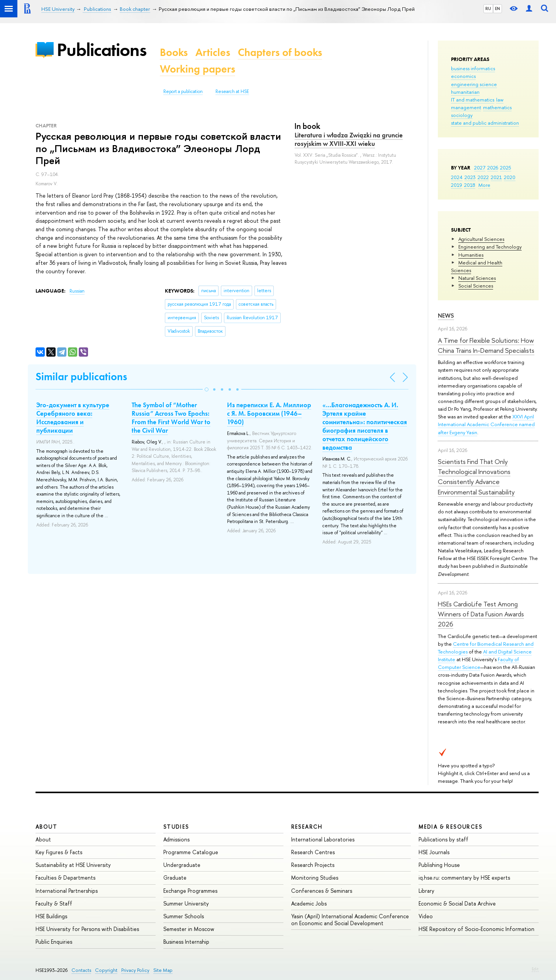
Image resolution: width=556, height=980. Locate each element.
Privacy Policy (135, 970)
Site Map (163, 970)
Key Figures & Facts (59, 852)
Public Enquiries (54, 942)
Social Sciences (476, 286)
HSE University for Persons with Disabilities (87, 929)
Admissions (176, 839)
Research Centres (313, 852)
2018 (470, 185)
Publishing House (439, 865)
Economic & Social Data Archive (457, 903)
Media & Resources (450, 827)
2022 (483, 177)
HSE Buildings (51, 916)
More (484, 185)
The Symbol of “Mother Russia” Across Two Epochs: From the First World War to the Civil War (171, 418)
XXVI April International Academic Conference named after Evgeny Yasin (486, 424)
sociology (462, 115)
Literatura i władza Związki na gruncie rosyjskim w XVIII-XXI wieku (349, 139)
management (466, 107)
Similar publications (81, 377)
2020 (510, 177)
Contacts (81, 970)
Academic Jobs (309, 903)
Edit (535, 969)
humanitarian (465, 92)
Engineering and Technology (490, 247)
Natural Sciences (477, 278)
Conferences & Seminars (322, 891)
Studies (176, 827)
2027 (480, 168)
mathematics (497, 107)
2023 (470, 177)
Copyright (106, 970)
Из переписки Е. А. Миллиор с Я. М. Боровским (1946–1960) (269, 413)
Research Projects (313, 865)
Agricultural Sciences (481, 239)
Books (174, 52)
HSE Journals (434, 852)
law (500, 100)
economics (463, 76)
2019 (457, 185)
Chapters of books (280, 52)
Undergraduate (182, 865)
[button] (207, 389)
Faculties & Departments (65, 878)
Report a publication (183, 91)
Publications (102, 50)
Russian (77, 291)
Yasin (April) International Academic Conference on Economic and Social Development (350, 920)
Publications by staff (443, 839)
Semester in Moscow (189, 929)
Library (426, 891)
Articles (213, 52)
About (46, 827)
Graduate (175, 878)
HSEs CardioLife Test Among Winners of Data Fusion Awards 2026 (481, 614)
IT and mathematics (473, 100)
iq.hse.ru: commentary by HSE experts (464, 878)
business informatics (473, 68)
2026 (493, 168)
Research (307, 827)
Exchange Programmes (190, 891)
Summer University (186, 903)
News (446, 316)
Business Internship (186, 942)
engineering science (474, 84)
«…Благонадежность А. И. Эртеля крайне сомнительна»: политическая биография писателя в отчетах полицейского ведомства (365, 426)
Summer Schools (184, 916)
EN (498, 8)
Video (426, 916)
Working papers (197, 69)
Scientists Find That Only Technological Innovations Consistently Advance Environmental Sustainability (476, 477)
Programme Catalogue (191, 852)
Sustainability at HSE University (73, 865)
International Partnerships (67, 891)
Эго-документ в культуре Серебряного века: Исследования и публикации (73, 418)
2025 (506, 168)
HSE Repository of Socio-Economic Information (476, 929)
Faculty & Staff (54, 903)
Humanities (471, 255)
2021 (496, 177)
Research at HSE (232, 91)
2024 (457, 177)
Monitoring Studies (315, 878)
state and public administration (485, 123)
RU (488, 8)
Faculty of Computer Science (478, 663)
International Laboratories (323, 839)
